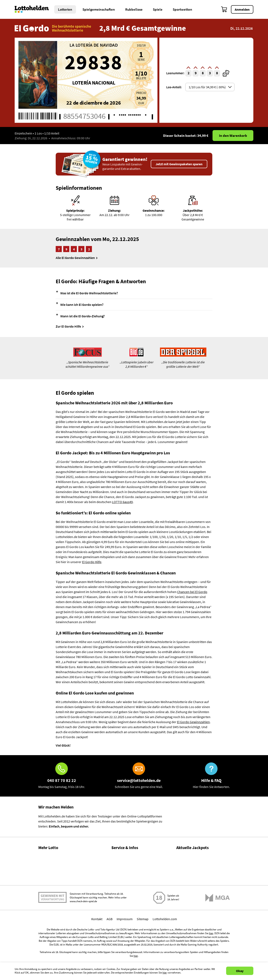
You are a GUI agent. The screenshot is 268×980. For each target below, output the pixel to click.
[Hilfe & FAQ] (211, 776)
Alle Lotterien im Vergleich (57, 892)
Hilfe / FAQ (119, 856)
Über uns (118, 865)
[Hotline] (62, 776)
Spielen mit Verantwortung (52, 931)
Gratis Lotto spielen (52, 901)
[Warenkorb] (224, 9)
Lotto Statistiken (50, 865)
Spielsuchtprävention (127, 892)
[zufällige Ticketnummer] (226, 73)
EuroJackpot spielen (191, 880)
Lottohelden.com (165, 953)
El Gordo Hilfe (92, 562)
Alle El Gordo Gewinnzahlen (75, 258)
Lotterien (65, 9)
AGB (110, 953)
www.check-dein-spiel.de (83, 935)
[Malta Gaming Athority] (218, 931)
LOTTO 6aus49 (122, 502)
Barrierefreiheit (122, 910)
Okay (240, 971)
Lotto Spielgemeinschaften (57, 883)
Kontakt (117, 883)
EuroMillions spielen (191, 899)
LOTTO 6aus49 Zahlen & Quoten (199, 866)
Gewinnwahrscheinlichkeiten (59, 874)
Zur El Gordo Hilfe (68, 326)
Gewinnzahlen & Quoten (55, 856)
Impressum (125, 953)
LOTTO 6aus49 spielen (192, 861)
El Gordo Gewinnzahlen (193, 722)
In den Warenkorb (233, 136)
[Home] (34, 9)
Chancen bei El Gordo (192, 592)
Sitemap (143, 953)
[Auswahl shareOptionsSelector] (210, 87)
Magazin (117, 874)
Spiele (158, 9)
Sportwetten (182, 9)
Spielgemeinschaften (99, 9)
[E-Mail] (139, 776)
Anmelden (242, 9)
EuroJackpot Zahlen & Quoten (198, 885)
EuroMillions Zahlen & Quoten (197, 904)
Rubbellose (134, 9)
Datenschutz (120, 901)
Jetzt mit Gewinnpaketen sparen (179, 164)
